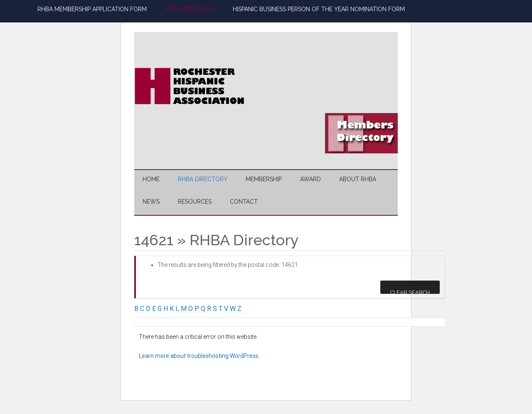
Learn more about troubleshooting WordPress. (199, 356)
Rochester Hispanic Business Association (213, 86)
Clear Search (410, 292)
